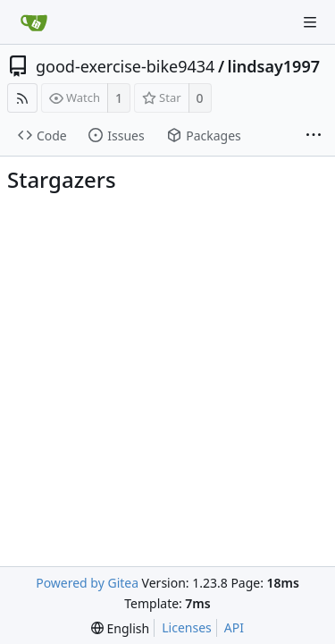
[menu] (120, 628)
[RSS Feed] (22, 98)
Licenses (187, 627)
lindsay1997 (274, 66)
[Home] (34, 22)
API (234, 627)
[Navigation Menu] (310, 22)
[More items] (314, 136)
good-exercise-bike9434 (125, 66)
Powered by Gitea (87, 583)
